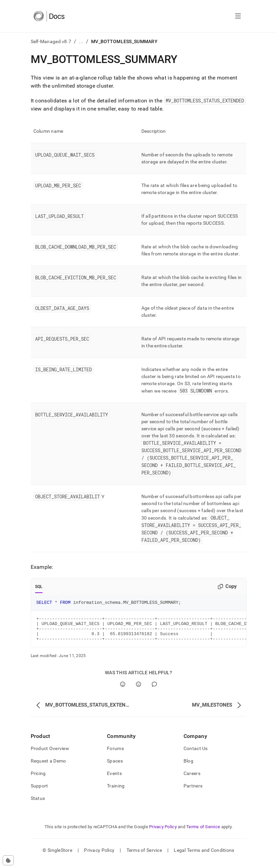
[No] (138, 690)
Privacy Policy (163, 833)
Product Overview (50, 754)
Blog (188, 767)
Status (38, 804)
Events (114, 779)
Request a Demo (48, 767)
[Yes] (123, 690)
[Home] (49, 16)
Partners (193, 792)
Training (116, 792)
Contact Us (196, 754)
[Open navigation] (238, 16)
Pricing (38, 779)
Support (39, 792)
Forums (115, 754)
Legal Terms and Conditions (204, 856)
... (81, 41)
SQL (39, 587)
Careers (192, 779)
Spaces (115, 767)
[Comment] (154, 690)
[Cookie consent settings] (8, 860)
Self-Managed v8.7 (51, 41)
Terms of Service (203, 833)
